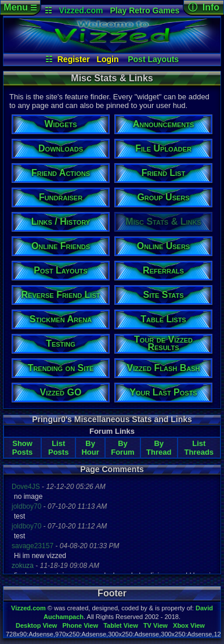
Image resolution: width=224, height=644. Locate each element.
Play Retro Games (144, 10)
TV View (156, 625)
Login (107, 59)
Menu (20, 7)
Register (74, 59)
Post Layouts (153, 59)
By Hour (90, 448)
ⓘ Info (204, 7)
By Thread (159, 448)
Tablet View (121, 625)
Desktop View (36, 625)
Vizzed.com (81, 10)
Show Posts (22, 448)
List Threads (199, 448)
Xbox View (189, 625)
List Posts (58, 448)
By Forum (122, 448)
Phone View (80, 625)
